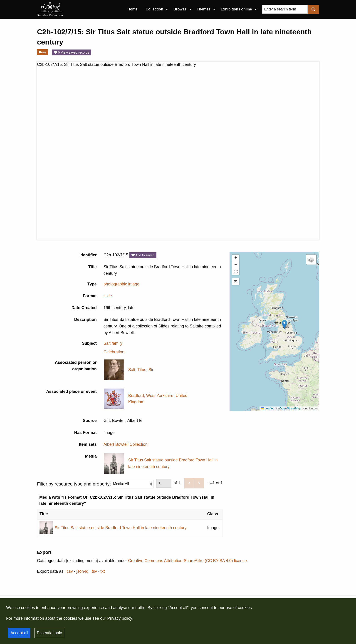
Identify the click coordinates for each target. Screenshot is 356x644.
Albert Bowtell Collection (126, 444)
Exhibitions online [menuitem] (236, 9)
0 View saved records (72, 52)
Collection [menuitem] (155, 9)
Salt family (113, 343)
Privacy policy (120, 618)
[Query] (285, 9)
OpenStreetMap (290, 408)
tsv (94, 571)
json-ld (82, 571)
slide (108, 296)
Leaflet (267, 408)
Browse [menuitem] (180, 9)
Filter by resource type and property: (95, 484)
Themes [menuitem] (204, 9)
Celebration (114, 352)
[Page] (164, 483)
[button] (284, 324)
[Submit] (313, 9)
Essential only (49, 633)
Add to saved (143, 255)
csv (70, 571)
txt (103, 571)
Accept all (19, 633)
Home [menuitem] (132, 9)
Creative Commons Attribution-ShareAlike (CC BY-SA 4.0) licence (187, 561)
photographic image (121, 284)
